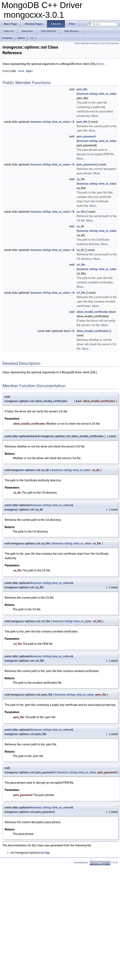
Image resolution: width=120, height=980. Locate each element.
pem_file (82, 89)
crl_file (81, 265)
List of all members (110, 43)
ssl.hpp (25, 71)
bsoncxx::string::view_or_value (97, 94)
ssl (32, 38)
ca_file (81, 179)
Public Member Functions (87, 43)
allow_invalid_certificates (93, 312)
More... (102, 64)
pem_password (86, 136)
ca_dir (80, 226)
